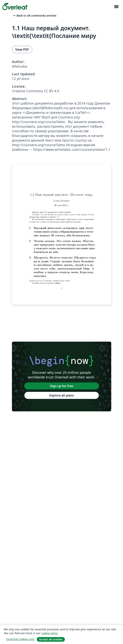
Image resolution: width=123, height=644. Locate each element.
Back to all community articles (35, 16)
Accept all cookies (51, 639)
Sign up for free (62, 386)
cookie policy (49, 633)
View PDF (22, 49)
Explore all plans (62, 395)
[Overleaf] (15, 7)
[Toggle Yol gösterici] (116, 7)
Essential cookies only (20, 639)
